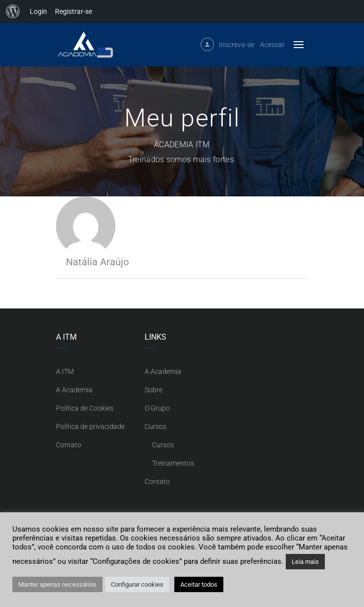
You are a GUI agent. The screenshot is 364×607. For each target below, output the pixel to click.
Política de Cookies (85, 408)
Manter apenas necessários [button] (57, 584)
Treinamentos (173, 463)
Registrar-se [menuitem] (74, 11)
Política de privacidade (90, 426)
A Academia (74, 390)
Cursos (156, 426)
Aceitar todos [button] (199, 584)
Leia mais (305, 562)
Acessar (272, 45)
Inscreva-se (236, 45)
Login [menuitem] (38, 11)
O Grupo (157, 408)
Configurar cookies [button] (137, 584)
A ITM (65, 371)
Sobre (154, 390)
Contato (69, 445)
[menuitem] (13, 11)
